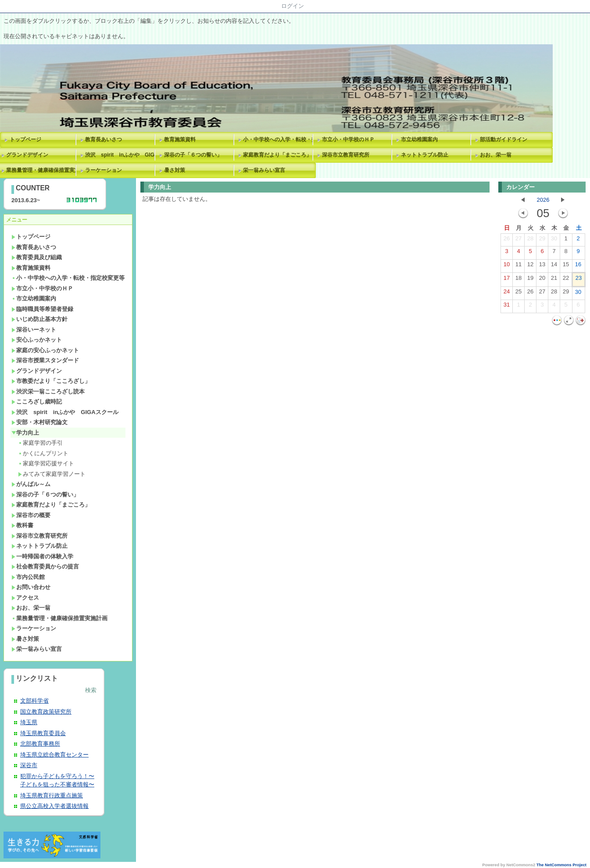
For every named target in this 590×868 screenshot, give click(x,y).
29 (542, 240)
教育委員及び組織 (37, 257)
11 (518, 266)
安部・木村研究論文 (39, 422)
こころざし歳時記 (37, 402)
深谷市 (29, 765)
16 (578, 266)
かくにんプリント (43, 453)
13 (542, 266)
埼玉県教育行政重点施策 (52, 795)
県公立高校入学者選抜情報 (54, 806)
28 (530, 240)
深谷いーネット (34, 330)
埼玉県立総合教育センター (54, 755)
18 (518, 280)
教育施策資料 (180, 139)
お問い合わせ (31, 587)
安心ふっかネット (37, 340)
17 (507, 280)
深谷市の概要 (31, 515)
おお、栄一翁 (496, 155)
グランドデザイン (37, 371)
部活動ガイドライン (504, 139)
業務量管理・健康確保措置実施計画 (59, 618)
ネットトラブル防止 (425, 155)
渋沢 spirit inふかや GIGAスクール (122, 155)
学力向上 (25, 433)
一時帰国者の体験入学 (42, 556)
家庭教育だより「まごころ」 (277, 155)
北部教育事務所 (40, 744)
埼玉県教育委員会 (43, 733)
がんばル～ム (31, 484)
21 (554, 280)
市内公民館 (28, 577)
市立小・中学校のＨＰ (348, 139)
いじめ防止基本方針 (39, 319)
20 (542, 280)
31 (507, 307)
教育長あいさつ (104, 139)
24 (507, 293)
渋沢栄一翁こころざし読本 (48, 391)
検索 (91, 690)
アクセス (25, 598)
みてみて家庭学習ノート (52, 474)
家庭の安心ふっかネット (45, 350)
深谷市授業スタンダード (45, 360)
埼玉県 (29, 722)
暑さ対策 (175, 170)
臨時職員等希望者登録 (42, 309)
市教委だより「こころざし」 (51, 381)
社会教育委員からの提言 (45, 566)
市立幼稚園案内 (419, 139)
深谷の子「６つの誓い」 (193, 155)
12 (530, 266)
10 (507, 266)
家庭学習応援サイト (46, 463)
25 (518, 293)
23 (579, 280)
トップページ (25, 139)
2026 (543, 200)
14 (554, 266)
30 (554, 240)
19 (530, 280)
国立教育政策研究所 (46, 712)
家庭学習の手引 (40, 443)
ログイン (293, 6)
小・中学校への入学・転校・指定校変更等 (279, 139)
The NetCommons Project (561, 865)
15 (566, 266)
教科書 (22, 525)
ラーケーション (104, 170)
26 (507, 240)
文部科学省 (34, 701)
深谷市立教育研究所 (346, 155)
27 (518, 240)
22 (566, 280)
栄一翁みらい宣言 (264, 170)
